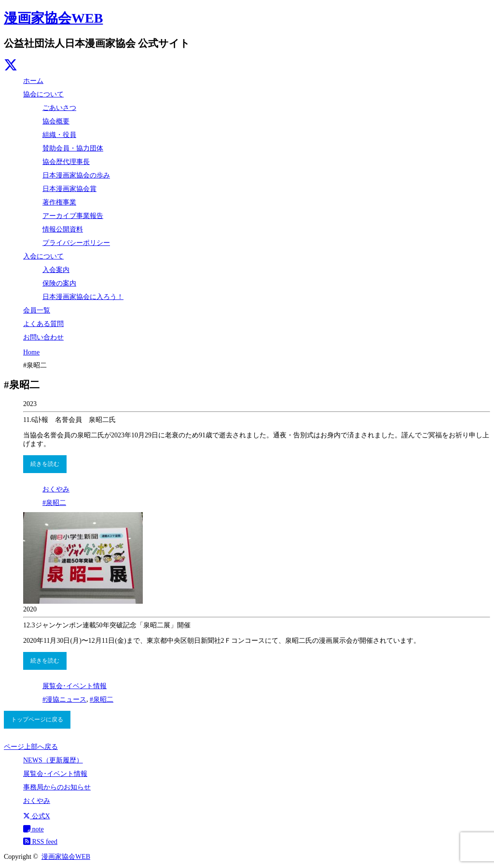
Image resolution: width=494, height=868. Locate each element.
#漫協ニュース (64, 699)
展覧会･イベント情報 (75, 686)
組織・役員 (59, 135)
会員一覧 (37, 310)
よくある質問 (43, 324)
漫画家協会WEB (53, 18)
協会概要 (56, 121)
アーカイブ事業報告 (73, 216)
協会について (43, 94)
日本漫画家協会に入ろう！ (83, 297)
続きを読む (45, 464)
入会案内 (56, 270)
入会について (43, 256)
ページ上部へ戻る (31, 747)
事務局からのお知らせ (57, 787)
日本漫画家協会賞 (69, 189)
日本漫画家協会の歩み (76, 175)
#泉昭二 (54, 503)
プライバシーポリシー (76, 243)
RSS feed (40, 842)
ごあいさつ (59, 108)
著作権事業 (59, 202)
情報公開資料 (63, 229)
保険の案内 (59, 283)
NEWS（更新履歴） (53, 760)
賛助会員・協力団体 (73, 148)
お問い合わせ (43, 337)
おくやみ (56, 489)
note (34, 829)
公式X (37, 816)
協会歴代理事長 (66, 162)
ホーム (33, 81)
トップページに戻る (37, 719)
